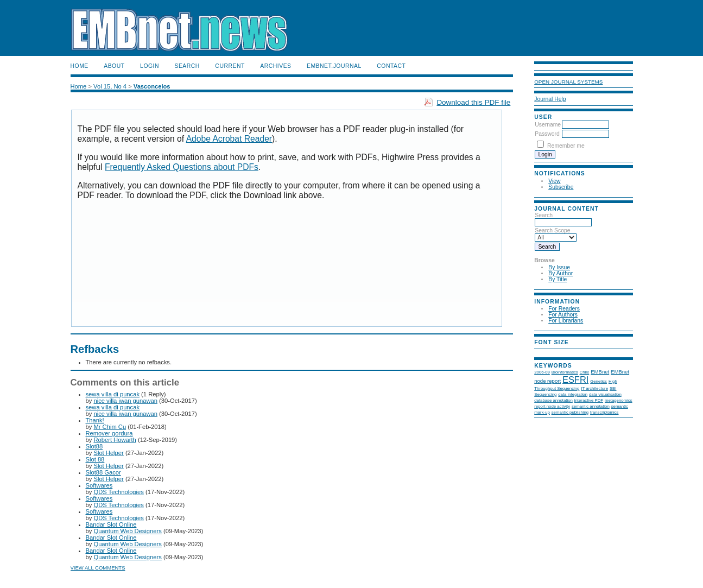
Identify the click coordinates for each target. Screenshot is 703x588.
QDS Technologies (118, 492)
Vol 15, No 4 (110, 86)
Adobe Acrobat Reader (229, 139)
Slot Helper (108, 453)
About (114, 66)
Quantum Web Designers (127, 531)
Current (230, 66)
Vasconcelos (152, 86)
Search (187, 66)
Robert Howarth (115, 440)
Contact (391, 66)
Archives (275, 66)
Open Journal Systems (568, 82)
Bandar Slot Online (111, 524)
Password (547, 134)
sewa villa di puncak (113, 394)
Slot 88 (95, 459)
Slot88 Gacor (103, 472)
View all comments (98, 568)
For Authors (563, 315)
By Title (558, 279)
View (554, 181)
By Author (560, 273)
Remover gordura (109, 433)
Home (80, 66)
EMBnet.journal (334, 66)
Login (150, 66)
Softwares (99, 485)
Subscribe (561, 187)
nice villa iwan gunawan (125, 401)
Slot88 (94, 446)
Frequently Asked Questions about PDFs (182, 167)
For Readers (564, 309)
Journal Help (550, 99)
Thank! (95, 420)
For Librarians (566, 321)
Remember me (566, 146)
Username (548, 125)
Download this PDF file (473, 102)
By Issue (559, 267)
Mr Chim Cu (110, 427)
